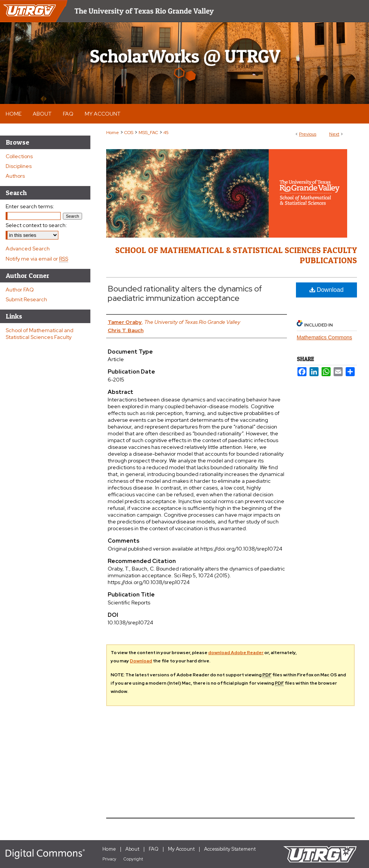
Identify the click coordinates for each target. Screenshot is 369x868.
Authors (15, 176)
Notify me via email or (37, 259)
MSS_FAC (148, 133)
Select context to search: (36, 225)
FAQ (154, 849)
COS (129, 133)
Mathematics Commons (324, 337)
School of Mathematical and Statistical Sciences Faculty (40, 334)
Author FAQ (20, 290)
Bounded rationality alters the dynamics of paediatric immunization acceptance (185, 293)
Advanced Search (28, 249)
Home (113, 133)
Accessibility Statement (230, 849)
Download (327, 290)
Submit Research (26, 299)
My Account (181, 849)
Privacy (109, 859)
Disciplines (19, 166)
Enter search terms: (30, 206)
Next (334, 134)
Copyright (133, 859)
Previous (308, 134)
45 (166, 133)
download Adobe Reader (236, 653)
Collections (19, 156)
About (132, 849)
